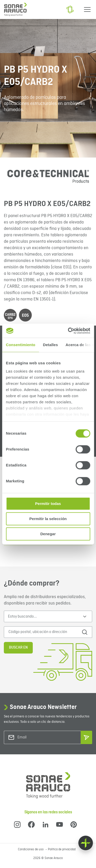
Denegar (48, 534)
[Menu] (87, 9)
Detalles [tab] (50, 345)
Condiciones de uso (31, 850)
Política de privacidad (62, 850)
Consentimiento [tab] (21, 345)
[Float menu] (86, 843)
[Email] (38, 738)
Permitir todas (48, 504)
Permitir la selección (48, 519)
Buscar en (18, 648)
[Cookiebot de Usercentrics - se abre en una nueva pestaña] (68, 331)
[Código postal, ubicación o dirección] (43, 632)
